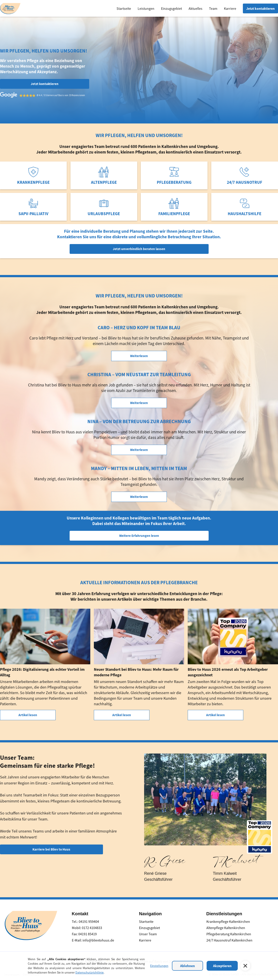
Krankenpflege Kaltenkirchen (228, 921)
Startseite (124, 8)
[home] (10, 8)
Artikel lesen (28, 715)
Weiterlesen (139, 356)
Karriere (230, 8)
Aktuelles (195, 8)
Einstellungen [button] (159, 966)
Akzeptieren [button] (222, 966)
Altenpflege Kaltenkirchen (226, 928)
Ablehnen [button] (187, 966)
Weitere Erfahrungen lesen (139, 536)
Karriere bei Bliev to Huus (51, 849)
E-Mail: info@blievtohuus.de (93, 940)
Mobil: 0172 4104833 (87, 928)
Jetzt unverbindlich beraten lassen (139, 249)
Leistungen (146, 8)
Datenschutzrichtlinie (90, 972)
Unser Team (148, 934)
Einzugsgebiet (171, 8)
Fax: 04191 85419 (84, 934)
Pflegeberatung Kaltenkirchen (229, 934)
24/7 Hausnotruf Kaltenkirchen (229, 940)
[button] (245, 966)
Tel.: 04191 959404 (85, 921)
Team (213, 8)
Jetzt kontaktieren (260, 8)
